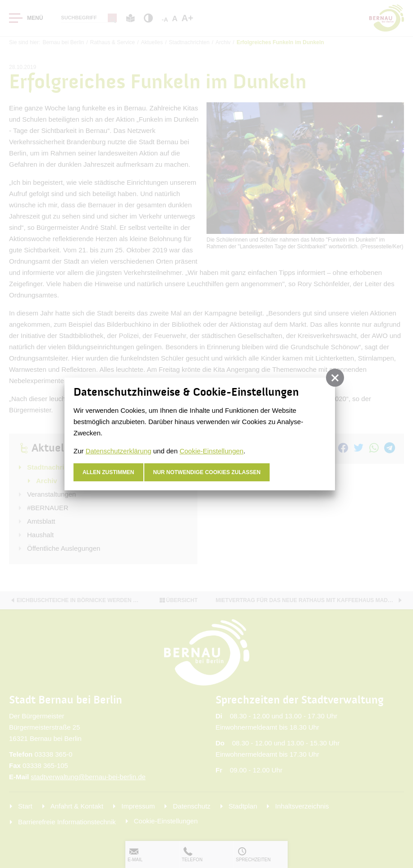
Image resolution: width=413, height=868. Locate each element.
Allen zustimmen (108, 472)
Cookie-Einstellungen (211, 451)
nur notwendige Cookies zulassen (207, 472)
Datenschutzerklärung (119, 451)
